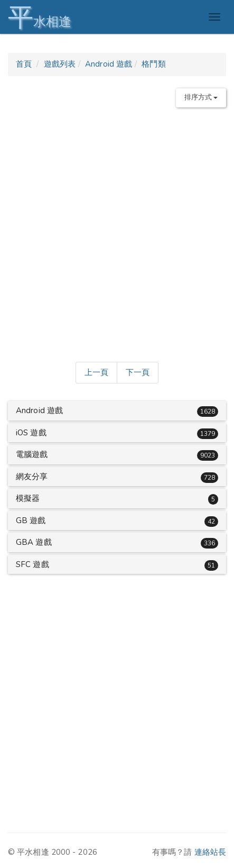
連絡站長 (210, 852)
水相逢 (40, 17)
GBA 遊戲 (34, 542)
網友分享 (32, 477)
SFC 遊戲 (32, 564)
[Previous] (96, 373)
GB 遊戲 (31, 520)
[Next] (138, 373)
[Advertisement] (117, 232)
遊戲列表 (60, 64)
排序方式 (201, 97)
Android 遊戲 (109, 64)
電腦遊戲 (32, 454)
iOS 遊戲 (31, 433)
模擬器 (28, 498)
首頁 (24, 64)
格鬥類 (153, 64)
